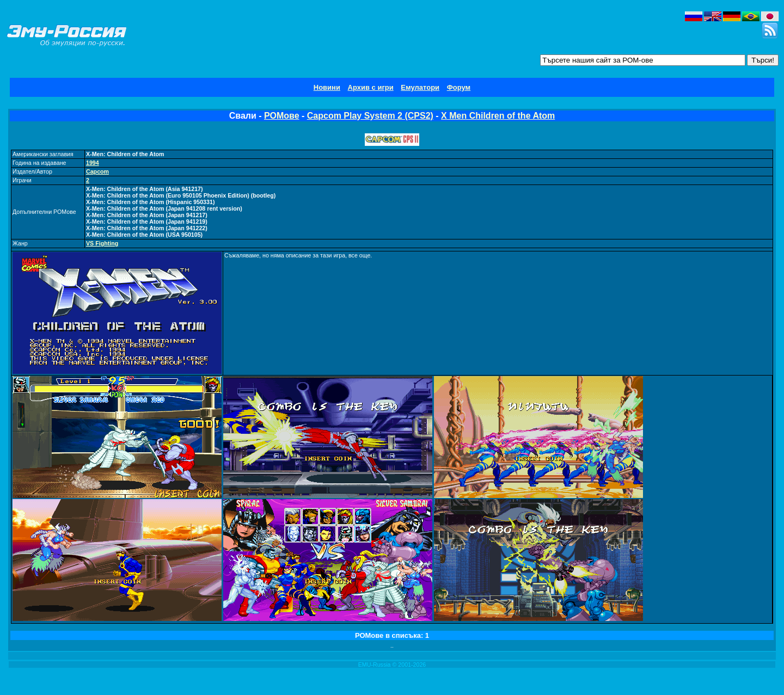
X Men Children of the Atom (498, 116)
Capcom (97, 171)
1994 (93, 163)
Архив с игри (371, 87)
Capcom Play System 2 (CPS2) (370, 116)
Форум (459, 87)
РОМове (282, 116)
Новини (327, 87)
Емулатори (420, 87)
